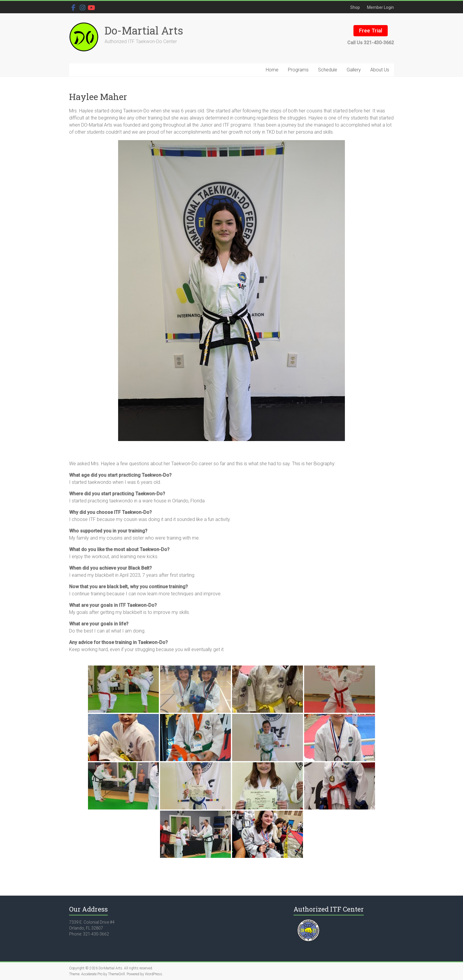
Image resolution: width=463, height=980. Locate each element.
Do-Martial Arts (144, 30)
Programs (298, 70)
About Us (380, 70)
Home (272, 70)
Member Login (380, 7)
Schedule (328, 70)
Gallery (354, 70)
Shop (355, 7)
